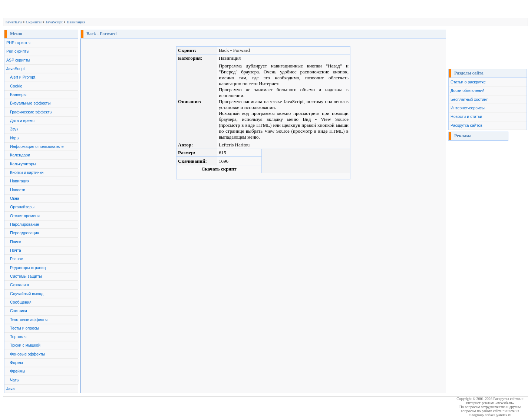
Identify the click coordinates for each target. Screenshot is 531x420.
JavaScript (54, 22)
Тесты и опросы (24, 328)
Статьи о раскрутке (468, 82)
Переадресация (25, 233)
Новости (18, 190)
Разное (17, 259)
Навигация (76, 22)
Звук (14, 129)
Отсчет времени (25, 216)
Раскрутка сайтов (466, 125)
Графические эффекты (31, 112)
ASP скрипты (18, 60)
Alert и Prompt (23, 77)
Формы (17, 363)
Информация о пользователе (37, 146)
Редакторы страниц (28, 268)
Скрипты (34, 22)
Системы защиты (26, 276)
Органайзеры (22, 207)
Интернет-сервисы (468, 108)
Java (11, 388)
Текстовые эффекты (29, 320)
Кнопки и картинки (27, 172)
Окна (15, 198)
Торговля (18, 337)
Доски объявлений (468, 90)
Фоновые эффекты (27, 354)
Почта (16, 250)
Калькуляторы (23, 164)
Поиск (16, 242)
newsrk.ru (14, 22)
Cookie (16, 86)
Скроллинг (20, 285)
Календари (20, 155)
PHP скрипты (18, 43)
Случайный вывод (27, 294)
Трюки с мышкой (25, 345)
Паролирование (24, 224)
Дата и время (22, 120)
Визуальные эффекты (30, 103)
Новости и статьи (466, 116)
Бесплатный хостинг (469, 99)
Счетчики (19, 311)
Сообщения (21, 302)
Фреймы (18, 371)
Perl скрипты (18, 51)
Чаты (15, 380)
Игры (15, 138)
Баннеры (18, 95)
